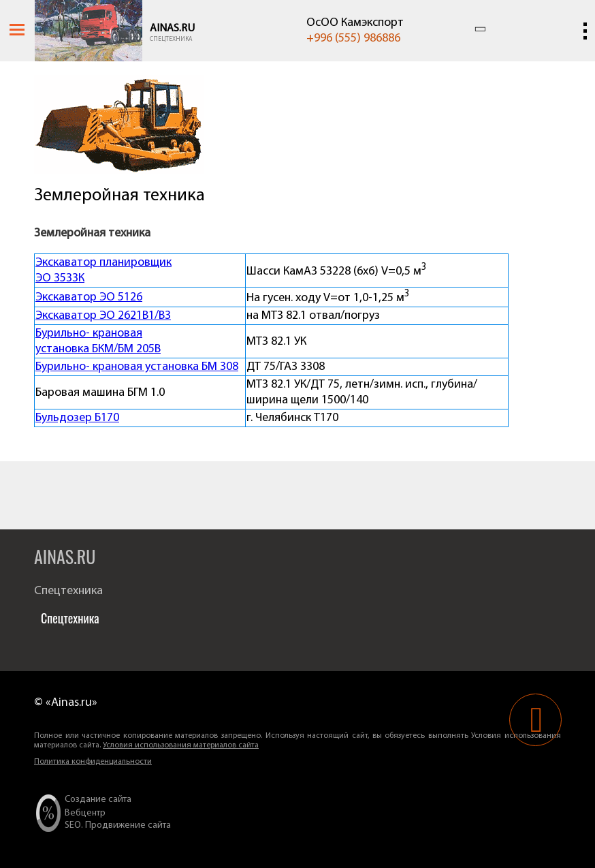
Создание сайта (98, 800)
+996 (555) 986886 (353, 38)
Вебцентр (85, 813)
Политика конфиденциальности (93, 762)
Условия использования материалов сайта (181, 745)
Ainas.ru (172, 29)
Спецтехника (171, 39)
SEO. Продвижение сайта (118, 825)
